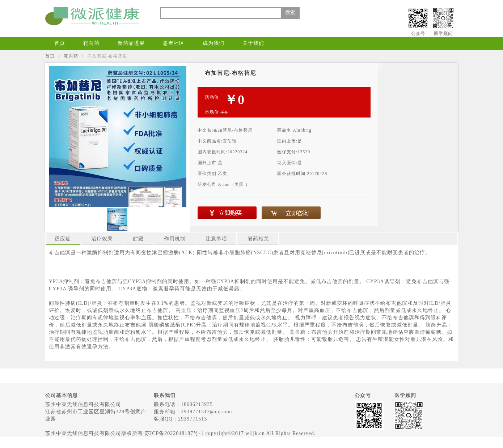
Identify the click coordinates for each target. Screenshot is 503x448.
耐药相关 (258, 239)
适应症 (63, 239)
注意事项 (216, 239)
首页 (60, 43)
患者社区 (174, 43)
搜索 (290, 12)
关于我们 (253, 43)
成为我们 (214, 43)
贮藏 (138, 239)
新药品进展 (131, 43)
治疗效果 (102, 239)
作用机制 (175, 239)
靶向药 (91, 43)
